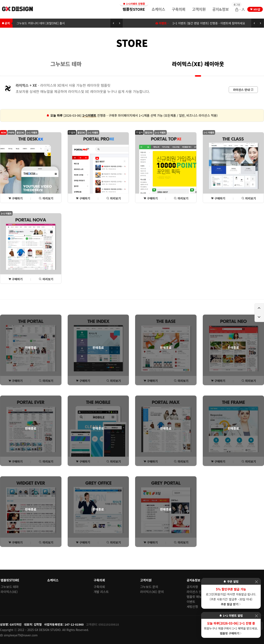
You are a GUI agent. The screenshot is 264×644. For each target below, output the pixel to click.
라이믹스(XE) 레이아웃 (198, 64)
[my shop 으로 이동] (255, 9)
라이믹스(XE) (9, 592)
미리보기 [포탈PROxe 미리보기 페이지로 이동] (114, 198)
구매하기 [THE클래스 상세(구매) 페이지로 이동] (218, 198)
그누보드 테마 (66, 64)
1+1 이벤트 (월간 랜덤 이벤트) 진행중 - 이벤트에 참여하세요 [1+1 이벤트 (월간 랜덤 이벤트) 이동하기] (209, 23)
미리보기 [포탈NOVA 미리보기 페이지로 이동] (46, 279)
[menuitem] (134, 9)
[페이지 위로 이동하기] (259, 308)
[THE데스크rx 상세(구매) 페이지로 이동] (31, 168)
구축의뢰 (179, 9)
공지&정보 (220, 9)
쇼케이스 (158, 9)
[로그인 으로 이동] (237, 10)
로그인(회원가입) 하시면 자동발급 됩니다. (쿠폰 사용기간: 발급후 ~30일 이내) (231, 596)
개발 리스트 (101, 592)
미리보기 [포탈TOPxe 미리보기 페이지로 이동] (181, 198)
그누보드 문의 (149, 587)
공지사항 (192, 587)
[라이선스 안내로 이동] (243, 90)
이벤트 (191, 602)
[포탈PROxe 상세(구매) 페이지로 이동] (98, 168)
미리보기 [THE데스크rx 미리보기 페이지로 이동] (46, 198)
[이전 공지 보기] (113, 23)
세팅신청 (192, 607)
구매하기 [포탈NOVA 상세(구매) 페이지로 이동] (15, 279)
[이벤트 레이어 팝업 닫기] (256, 582)
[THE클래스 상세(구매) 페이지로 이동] (233, 168)
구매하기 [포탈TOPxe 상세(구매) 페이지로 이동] (151, 198)
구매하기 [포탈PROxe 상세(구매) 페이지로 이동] (83, 198)
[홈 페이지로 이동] (18, 9)
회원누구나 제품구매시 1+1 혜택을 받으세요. (231, 628)
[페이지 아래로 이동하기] (259, 317)
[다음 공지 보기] (120, 23)
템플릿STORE (134, 8)
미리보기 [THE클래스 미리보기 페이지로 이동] (249, 198)
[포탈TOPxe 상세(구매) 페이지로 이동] (166, 168)
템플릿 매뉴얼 (196, 597)
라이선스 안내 (196, 592)
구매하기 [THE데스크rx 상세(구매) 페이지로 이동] (15, 198)
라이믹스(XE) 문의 (152, 592)
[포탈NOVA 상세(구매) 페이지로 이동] (31, 249)
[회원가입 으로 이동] (243, 10)
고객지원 (199, 9)
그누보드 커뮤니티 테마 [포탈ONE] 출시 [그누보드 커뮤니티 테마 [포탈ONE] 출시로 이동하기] (41, 23)
